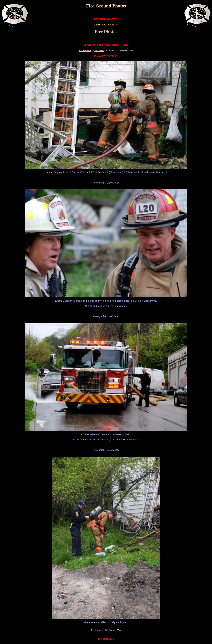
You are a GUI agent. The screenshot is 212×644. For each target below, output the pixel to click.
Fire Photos (113, 25)
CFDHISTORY (100, 25)
